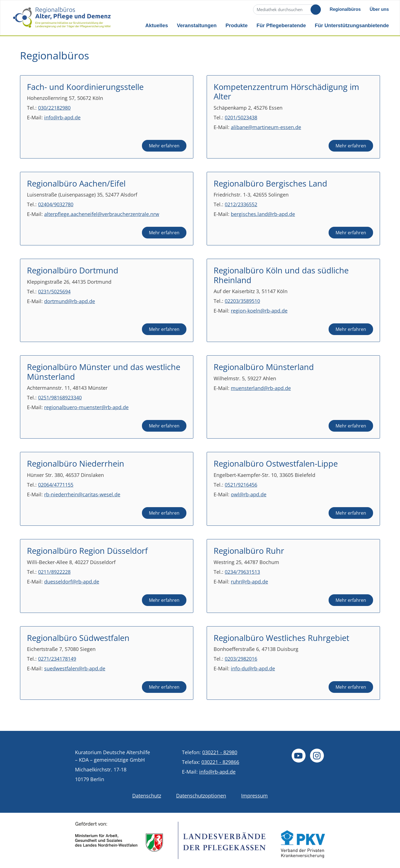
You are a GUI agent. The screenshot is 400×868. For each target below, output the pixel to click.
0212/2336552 (241, 204)
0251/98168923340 (60, 397)
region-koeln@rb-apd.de (259, 311)
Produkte (237, 25)
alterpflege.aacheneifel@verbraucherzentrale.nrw (102, 214)
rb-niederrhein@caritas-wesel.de (82, 494)
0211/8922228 (54, 572)
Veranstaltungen (197, 25)
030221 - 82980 (220, 752)
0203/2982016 (241, 659)
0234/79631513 (242, 572)
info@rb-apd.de (62, 117)
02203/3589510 (242, 301)
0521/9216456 (241, 485)
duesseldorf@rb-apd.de (72, 582)
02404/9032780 (56, 204)
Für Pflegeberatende (281, 25)
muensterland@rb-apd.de (261, 388)
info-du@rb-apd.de (253, 668)
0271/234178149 (57, 659)
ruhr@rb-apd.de (249, 582)
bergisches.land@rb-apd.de (263, 214)
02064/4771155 (56, 485)
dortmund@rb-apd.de (70, 301)
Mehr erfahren (164, 146)
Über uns (379, 9)
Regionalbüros (345, 9)
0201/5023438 (241, 117)
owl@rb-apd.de (249, 494)
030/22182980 (54, 108)
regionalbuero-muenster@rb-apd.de (86, 407)
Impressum (254, 796)
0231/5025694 (54, 291)
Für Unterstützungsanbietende (352, 25)
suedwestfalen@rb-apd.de (75, 668)
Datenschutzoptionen (201, 796)
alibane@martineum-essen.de (266, 127)
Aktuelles (157, 25)
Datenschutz (147, 796)
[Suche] (286, 10)
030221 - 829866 (220, 762)
